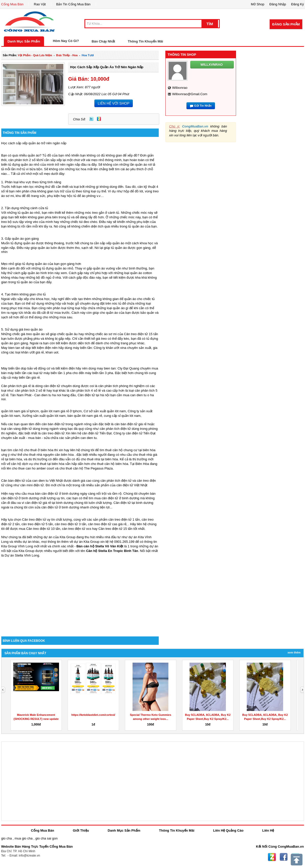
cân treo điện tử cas (103, 524)
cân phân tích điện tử (115, 429)
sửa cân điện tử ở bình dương (57, 507)
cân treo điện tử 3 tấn (70, 524)
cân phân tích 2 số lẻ (24, 160)
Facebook (284, 857)
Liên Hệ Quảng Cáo (228, 830)
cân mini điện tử (32, 485)
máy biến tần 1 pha (57, 373)
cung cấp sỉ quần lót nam (122, 416)
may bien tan (106, 368)
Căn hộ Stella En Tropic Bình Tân (112, 551)
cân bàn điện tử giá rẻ (130, 424)
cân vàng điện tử (19, 429)
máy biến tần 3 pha (99, 373)
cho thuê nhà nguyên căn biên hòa (48, 455)
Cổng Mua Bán (12, 4)
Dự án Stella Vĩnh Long (22, 555)
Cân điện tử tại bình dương (133, 503)
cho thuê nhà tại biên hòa (99, 459)
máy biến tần (82, 348)
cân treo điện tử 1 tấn (124, 520)
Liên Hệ (268, 830)
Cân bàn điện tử (13, 481)
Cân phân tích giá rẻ (16, 386)
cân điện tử (90, 433)
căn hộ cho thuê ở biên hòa (33, 450)
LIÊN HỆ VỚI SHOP (114, 103)
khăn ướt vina (116, 348)
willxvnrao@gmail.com (190, 94)
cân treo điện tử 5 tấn (37, 524)
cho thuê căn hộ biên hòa (110, 464)
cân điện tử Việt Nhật (132, 485)
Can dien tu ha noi (48, 395)
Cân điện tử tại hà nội (93, 395)
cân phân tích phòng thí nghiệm (121, 386)
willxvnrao (180, 88)
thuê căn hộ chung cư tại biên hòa (130, 450)
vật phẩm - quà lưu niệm (35, 55)
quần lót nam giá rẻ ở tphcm (61, 411)
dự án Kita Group (87, 542)
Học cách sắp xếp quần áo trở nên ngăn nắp (107, 67)
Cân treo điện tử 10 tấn (43, 529)
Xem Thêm (294, 652)
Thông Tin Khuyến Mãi (145, 41)
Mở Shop (258, 4)
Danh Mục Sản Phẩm (24, 41)
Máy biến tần (11, 368)
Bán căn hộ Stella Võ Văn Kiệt (100, 546)
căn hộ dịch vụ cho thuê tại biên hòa (38, 464)
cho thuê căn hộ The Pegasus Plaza (86, 468)
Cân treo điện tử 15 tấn (141, 334)
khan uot (52, 352)
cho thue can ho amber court (33, 468)
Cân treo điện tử (34, 520)
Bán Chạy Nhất (103, 41)
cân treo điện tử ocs (77, 529)
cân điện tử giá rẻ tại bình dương (49, 503)
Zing (99, 119)
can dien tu (89, 438)
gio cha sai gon (46, 838)
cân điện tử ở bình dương (120, 498)
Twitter (91, 119)
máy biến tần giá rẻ (26, 378)
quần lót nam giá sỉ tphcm (20, 411)
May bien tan (11, 348)
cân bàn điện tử (53, 424)
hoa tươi (88, 55)
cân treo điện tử (53, 433)
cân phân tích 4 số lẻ (86, 390)
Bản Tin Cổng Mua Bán (73, 4)
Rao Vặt (40, 4)
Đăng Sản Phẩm (286, 24)
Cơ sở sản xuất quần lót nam (105, 411)
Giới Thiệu (81, 830)
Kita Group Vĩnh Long (17, 546)
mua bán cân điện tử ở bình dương (53, 494)
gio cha (7, 838)
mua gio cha (24, 838)
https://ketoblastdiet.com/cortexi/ (93, 715)
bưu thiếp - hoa (67, 55)
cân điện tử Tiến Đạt (141, 433)
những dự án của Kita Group (54, 537)
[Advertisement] (80, 593)
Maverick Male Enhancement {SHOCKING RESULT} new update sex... (36, 719)
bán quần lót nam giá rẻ (85, 416)
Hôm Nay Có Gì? (66, 41)
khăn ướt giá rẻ (33, 352)
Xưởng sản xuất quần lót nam (44, 416)
